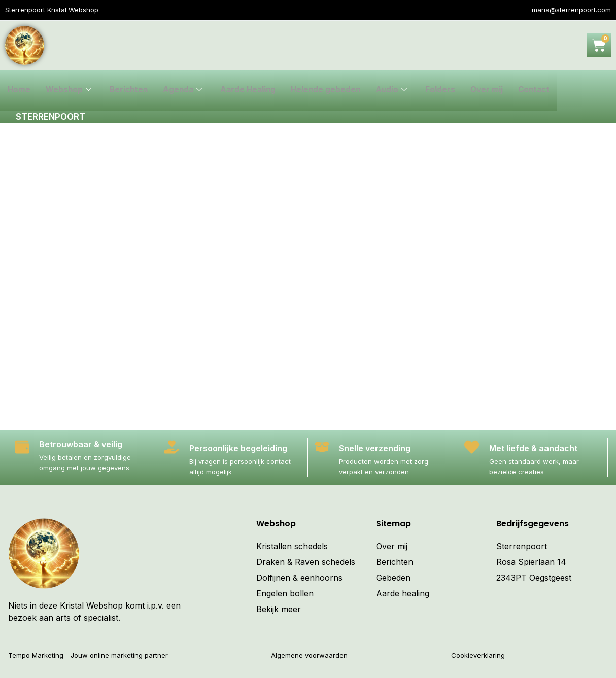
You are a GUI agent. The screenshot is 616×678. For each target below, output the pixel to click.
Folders (449, 90)
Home (19, 90)
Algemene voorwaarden (309, 655)
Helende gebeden (333, 90)
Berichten (131, 90)
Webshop (70, 90)
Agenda (186, 90)
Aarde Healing (253, 90)
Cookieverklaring (478, 655)
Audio (400, 90)
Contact (544, 90)
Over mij (496, 90)
